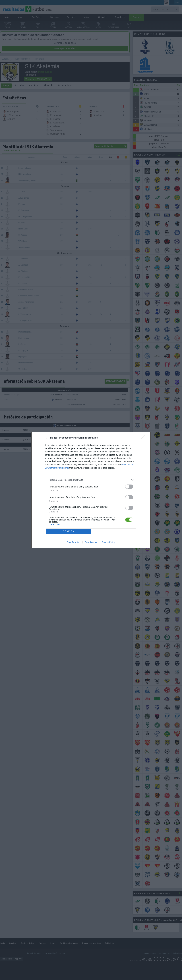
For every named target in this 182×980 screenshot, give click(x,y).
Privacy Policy (108, 542)
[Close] (144, 438)
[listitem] (91, 480)
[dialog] (91, 490)
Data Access (91, 542)
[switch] (129, 487)
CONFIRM (69, 531)
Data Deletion (73, 542)
